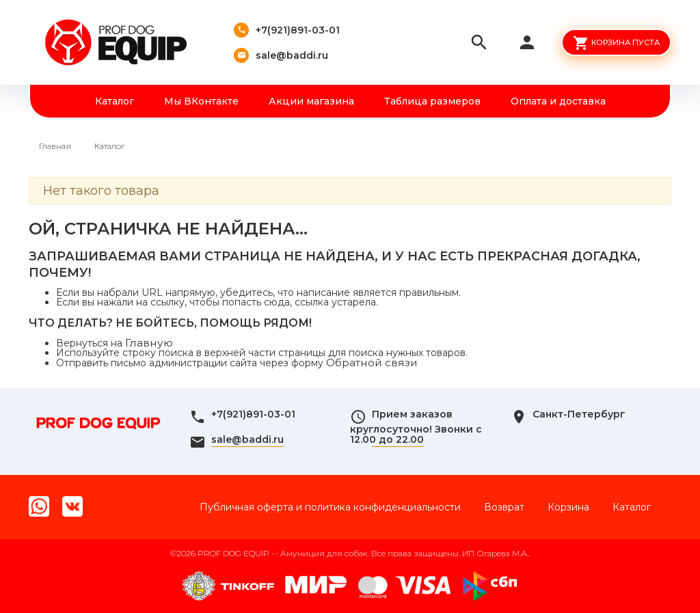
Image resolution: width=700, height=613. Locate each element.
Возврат (504, 507)
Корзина (568, 507)
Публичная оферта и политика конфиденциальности (330, 507)
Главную (149, 343)
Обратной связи (372, 363)
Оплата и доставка (558, 101)
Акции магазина (311, 101)
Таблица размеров (432, 101)
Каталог (115, 101)
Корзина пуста (625, 42)
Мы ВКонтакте (201, 101)
